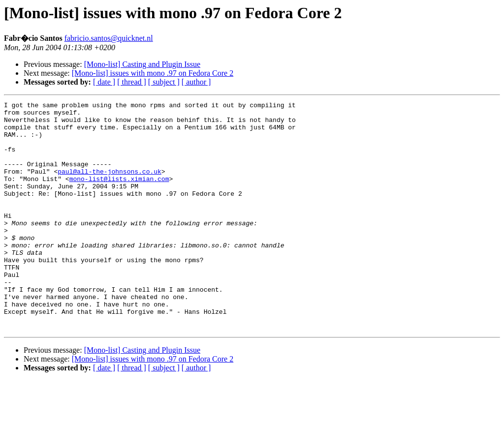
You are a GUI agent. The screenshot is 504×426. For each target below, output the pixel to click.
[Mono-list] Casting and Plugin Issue (142, 64)
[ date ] (104, 82)
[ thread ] (132, 82)
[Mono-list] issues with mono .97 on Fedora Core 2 (153, 73)
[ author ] (196, 82)
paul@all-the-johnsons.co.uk (110, 186)
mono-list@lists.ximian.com (119, 195)
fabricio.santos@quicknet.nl (109, 38)
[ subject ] (164, 82)
